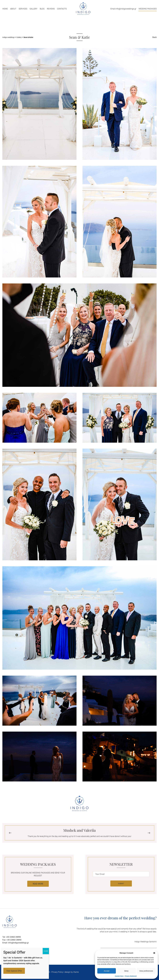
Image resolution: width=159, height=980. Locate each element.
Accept (107, 971)
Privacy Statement (131, 976)
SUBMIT (121, 884)
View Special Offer (14, 971)
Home (5, 9)
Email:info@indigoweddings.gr (123, 9)
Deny (126, 971)
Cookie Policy (119, 976)
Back (155, 37)
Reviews (51, 9)
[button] (154, 953)
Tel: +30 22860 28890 (12, 937)
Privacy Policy (57, 972)
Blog (42, 9)
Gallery (33, 9)
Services (23, 9)
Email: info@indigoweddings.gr (16, 943)
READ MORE (38, 884)
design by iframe (72, 972)
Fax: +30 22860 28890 (12, 940)
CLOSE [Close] (46, 951)
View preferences (146, 971)
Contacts (62, 9)
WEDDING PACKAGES (148, 9)
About (13, 9)
